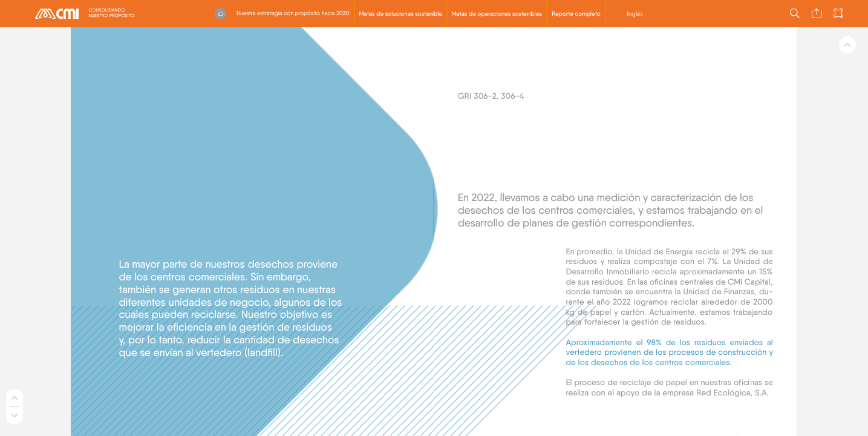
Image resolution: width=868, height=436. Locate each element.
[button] (220, 14)
